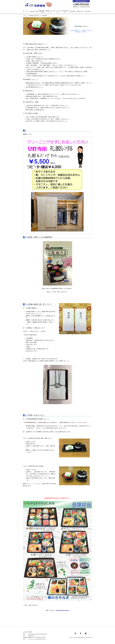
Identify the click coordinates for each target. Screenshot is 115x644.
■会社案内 (73, 12)
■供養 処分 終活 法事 (42, 12)
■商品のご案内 (35, 12)
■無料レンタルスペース (50, 12)
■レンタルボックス (57, 12)
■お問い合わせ (80, 12)
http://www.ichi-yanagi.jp (63, 611)
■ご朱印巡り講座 (65, 12)
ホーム (25, 16)
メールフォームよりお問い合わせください (38, 640)
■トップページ (27, 12)
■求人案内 (88, 12)
